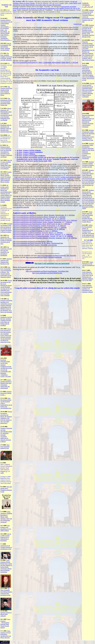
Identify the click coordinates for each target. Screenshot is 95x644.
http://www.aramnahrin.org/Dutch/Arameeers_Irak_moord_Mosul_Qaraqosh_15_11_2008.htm (42, 234)
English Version (78, 24)
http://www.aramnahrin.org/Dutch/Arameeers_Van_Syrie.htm (57, 255)
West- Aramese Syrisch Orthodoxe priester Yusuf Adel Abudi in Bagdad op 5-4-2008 (6, 469)
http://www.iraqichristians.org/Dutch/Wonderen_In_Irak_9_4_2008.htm (35, 231)
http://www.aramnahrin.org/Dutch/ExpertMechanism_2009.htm (33, 241)
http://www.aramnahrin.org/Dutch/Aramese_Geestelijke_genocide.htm (35, 245)
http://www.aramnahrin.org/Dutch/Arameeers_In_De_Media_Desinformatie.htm (38, 243)
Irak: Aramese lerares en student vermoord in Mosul (6, 13)
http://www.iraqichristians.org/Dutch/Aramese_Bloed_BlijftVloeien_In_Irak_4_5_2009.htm (41, 224)
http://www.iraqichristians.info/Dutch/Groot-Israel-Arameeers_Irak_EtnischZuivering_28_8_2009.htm (45, 220)
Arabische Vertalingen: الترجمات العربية (88, 5)
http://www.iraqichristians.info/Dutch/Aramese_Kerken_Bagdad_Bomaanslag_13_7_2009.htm (42, 222)
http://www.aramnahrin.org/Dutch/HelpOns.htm (47, 273)
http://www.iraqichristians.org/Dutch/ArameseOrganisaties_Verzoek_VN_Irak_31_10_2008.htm (43, 236)
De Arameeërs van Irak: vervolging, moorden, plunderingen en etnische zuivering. (6, 73)
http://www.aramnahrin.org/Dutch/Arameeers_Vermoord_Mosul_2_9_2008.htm (38, 233)
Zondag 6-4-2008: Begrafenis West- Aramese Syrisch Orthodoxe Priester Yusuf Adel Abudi (6, 480)
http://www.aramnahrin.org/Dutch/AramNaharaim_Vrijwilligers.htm (47, 271)
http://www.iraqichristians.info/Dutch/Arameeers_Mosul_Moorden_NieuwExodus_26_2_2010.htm (44, 215)
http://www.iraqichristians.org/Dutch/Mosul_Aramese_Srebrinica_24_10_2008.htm (39, 229)
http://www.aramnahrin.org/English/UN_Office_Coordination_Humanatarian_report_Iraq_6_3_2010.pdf (45, 62)
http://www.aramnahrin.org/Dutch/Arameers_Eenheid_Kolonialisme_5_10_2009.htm (39, 226)
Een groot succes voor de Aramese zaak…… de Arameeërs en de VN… (87, 255)
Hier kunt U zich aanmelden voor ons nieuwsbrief (52, 264)
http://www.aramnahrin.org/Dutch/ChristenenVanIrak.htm (44, 257)
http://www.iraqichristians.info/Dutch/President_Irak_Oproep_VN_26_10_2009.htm (39, 219)
